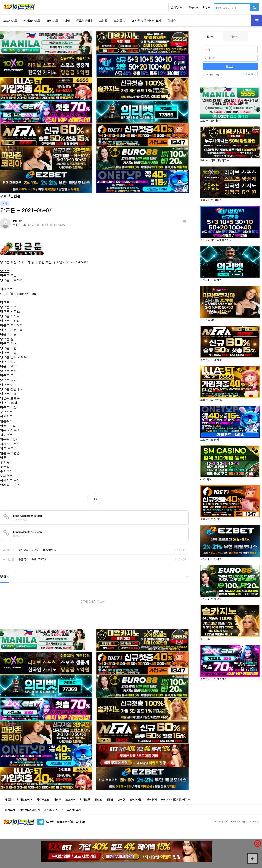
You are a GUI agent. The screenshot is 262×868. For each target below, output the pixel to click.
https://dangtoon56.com (18, 293)
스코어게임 (136, 799)
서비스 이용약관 (53, 810)
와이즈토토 (43, 799)
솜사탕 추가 (178, 7)
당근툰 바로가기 (12, 280)
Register (194, 7)
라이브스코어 (24, 799)
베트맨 (9, 799)
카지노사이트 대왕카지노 (176, 799)
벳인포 (98, 799)
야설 (67, 21)
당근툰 (5, 271)
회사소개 (10, 810)
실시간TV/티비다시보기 (147, 21)
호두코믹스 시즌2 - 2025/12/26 (37, 550)
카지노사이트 (32, 21)
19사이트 (52, 21)
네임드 (57, 799)
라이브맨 (85, 799)
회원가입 (236, 36)
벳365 (110, 799)
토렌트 (103, 21)
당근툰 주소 (8, 275)
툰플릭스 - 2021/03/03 (32, 559)
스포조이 (71, 799)
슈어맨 (121, 799)
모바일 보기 (74, 810)
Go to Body (0, 0)
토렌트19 (120, 21)
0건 (17, 225)
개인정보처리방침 (30, 810)
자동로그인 (211, 74)
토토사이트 (10, 21)
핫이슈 (172, 21)
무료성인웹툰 (85, 21)
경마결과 (152, 799)
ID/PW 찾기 (250, 74)
